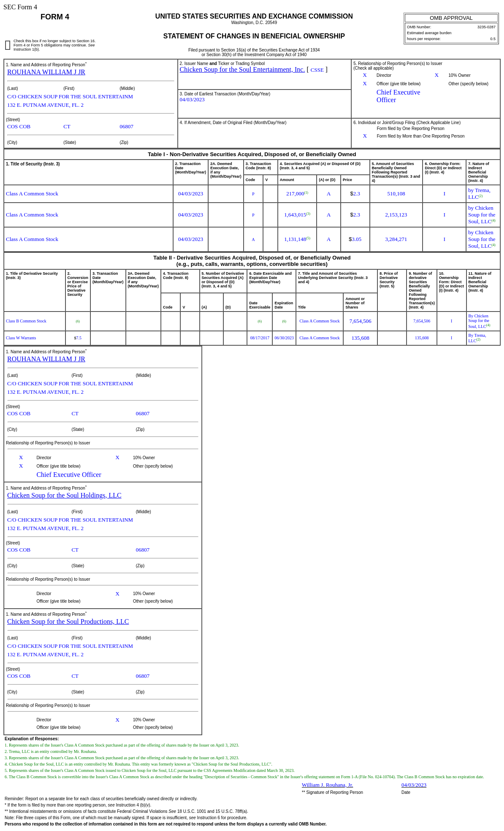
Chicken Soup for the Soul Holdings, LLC (64, 495)
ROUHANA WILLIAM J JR (46, 72)
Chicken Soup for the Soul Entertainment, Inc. (243, 69)
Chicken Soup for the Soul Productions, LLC (68, 621)
